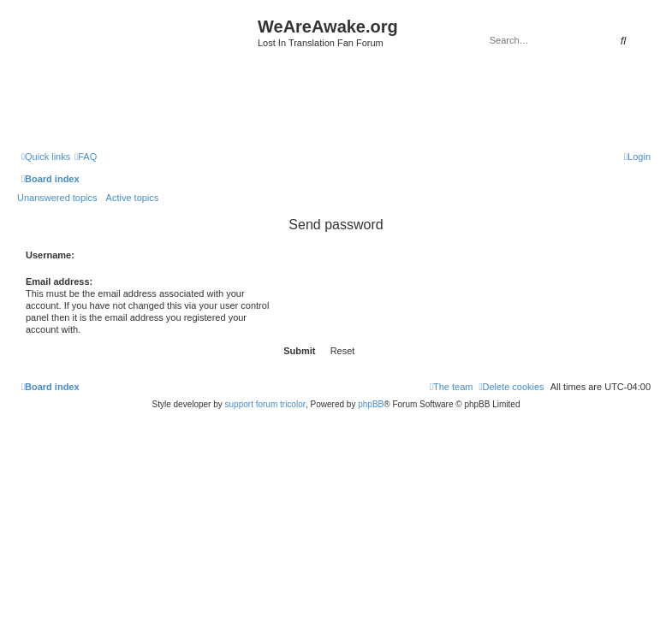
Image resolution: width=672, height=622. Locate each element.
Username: (50, 255)
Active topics (133, 198)
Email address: (59, 281)
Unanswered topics (57, 198)
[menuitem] (86, 157)
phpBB (371, 404)
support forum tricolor (265, 404)
